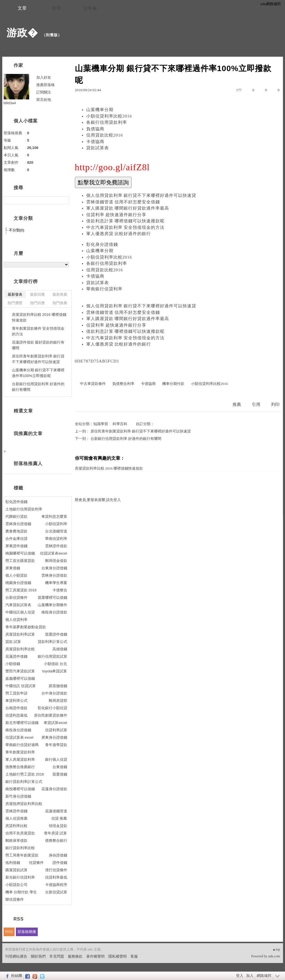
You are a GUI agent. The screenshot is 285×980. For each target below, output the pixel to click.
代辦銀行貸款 (16, 516)
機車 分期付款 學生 (21, 892)
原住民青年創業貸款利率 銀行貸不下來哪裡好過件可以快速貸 (141, 431)
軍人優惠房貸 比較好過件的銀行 (119, 234)
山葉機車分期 (100, 110)
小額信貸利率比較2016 (109, 116)
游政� (22, 33)
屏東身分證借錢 (54, 737)
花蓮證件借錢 (16, 656)
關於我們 (38, 956)
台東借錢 (60, 767)
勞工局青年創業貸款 (22, 855)
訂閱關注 (44, 92)
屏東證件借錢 (16, 546)
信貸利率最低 (56, 877)
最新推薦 (60, 294)
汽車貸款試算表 (18, 605)
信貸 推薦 (59, 818)
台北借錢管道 (56, 531)
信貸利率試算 (56, 730)
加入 (250, 976)
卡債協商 (95, 142)
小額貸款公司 (16, 885)
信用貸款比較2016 (105, 135)
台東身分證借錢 (54, 568)
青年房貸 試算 (56, 833)
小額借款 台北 (56, 664)
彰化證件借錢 (16, 502)
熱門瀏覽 (15, 303)
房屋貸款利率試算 (20, 634)
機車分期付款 (173, 384)
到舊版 (52, 35)
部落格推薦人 (28, 464)
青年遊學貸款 (56, 745)
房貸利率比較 (16, 826)
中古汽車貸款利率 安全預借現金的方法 (125, 227)
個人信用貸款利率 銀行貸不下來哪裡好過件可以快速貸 (141, 195)
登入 (240, 976)
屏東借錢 (13, 568)
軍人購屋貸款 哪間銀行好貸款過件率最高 (128, 208)
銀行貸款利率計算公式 (24, 782)
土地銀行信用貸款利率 (24, 509)
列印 (275, 404)
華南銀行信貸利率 (104, 289)
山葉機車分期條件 (52, 605)
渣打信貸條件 (56, 870)
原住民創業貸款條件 (51, 715)
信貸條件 (36, 863)
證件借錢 (60, 863)
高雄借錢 (60, 649)
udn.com (274, 956)
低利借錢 (13, 863)
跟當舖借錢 (58, 686)
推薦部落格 (46, 85)
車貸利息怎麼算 (54, 516)
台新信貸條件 (16, 597)
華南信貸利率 (56, 539)
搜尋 (64, 200)
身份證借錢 (58, 855)
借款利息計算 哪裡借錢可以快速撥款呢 (125, 221)
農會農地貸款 (16, 531)
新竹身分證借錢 (18, 796)
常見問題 (57, 956)
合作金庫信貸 (16, 539)
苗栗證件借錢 (56, 634)
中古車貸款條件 (93, 384)
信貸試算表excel (53, 553)
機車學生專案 (56, 583)
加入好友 (44, 77)
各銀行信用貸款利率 (107, 122)
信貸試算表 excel (19, 737)
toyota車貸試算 (55, 671)
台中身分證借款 (54, 693)
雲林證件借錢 (16, 811)
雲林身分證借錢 (18, 524)
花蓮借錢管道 (56, 811)
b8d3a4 (10, 103)
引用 (256, 404)
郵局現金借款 (56, 561)
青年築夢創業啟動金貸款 (26, 627)
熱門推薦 (60, 303)
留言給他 (44, 100)
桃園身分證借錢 (18, 583)
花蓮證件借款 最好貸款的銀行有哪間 (38, 345)
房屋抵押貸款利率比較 (24, 804)
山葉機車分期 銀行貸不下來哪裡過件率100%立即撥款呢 (38, 373)
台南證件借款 (16, 708)
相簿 (56, 8)
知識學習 (101, 424)
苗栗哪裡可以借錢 (52, 597)
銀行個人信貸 (56, 760)
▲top (276, 949)
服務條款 (75, 956)
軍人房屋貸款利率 (20, 760)
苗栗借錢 (60, 774)
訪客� (90, 8)
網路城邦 (264, 976)
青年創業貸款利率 (20, 752)
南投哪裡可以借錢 (20, 789)
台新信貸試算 (56, 892)
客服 (134, 956)
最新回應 (37, 294)
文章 (22, 8)
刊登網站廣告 (16, 956)
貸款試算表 (98, 148)
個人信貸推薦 (16, 818)
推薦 (237, 404)
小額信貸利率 (56, 524)
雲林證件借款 (56, 546)
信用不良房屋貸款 (20, 833)
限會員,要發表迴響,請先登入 (98, 500)
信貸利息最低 (16, 715)
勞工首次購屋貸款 (20, 561)
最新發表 (15, 294)
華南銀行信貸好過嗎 (22, 745)
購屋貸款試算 (16, 870)
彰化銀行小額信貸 (52, 708)
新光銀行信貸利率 (20, 877)
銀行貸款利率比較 (20, 848)
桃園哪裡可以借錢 (20, 553)
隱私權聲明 (118, 956)
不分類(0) (17, 230)
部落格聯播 (27, 932)
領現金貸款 (58, 826)
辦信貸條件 (15, 899)
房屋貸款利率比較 (20, 649)
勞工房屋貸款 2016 (21, 590)
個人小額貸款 (16, 575)
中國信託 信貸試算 (21, 686)
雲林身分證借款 (54, 575)
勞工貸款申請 (16, 693)
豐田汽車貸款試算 (20, 671)
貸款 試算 (13, 642)
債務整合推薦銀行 (20, 767)
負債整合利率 (123, 384)
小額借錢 (13, 664)
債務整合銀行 (56, 841)
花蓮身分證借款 (54, 789)
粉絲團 (17, 976)
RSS (9, 932)
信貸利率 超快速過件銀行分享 (116, 215)
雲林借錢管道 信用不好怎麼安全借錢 (123, 202)
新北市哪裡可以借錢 (22, 723)
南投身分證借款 (54, 612)
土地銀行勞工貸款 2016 (25, 774)
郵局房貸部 (58, 701)
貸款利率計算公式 (52, 642)
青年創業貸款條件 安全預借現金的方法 (38, 331)
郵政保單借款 (16, 841)
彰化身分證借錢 (102, 244)
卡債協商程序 (56, 885)
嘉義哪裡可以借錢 (20, 678)
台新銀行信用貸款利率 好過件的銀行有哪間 (126, 439)
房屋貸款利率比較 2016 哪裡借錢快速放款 (109, 468)
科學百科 (120, 424)
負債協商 (95, 129)
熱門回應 (37, 303)
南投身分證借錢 (18, 730)
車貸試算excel (55, 723)
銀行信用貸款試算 (52, 656)
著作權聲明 (95, 956)
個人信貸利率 (16, 620)
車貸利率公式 (16, 701)
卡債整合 (60, 590)
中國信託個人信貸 (20, 612)
